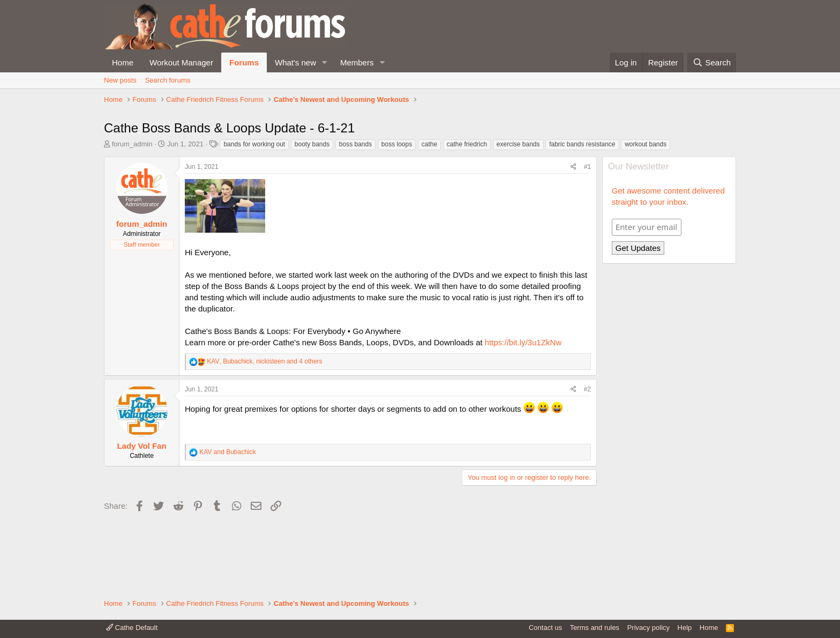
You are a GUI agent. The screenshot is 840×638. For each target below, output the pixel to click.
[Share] (573, 239)
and (227, 524)
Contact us (545, 628)
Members (357, 62)
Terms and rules (595, 628)
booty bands (312, 217)
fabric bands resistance (582, 217)
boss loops (397, 217)
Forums (244, 62)
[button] (325, 62)
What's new (295, 62)
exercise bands (518, 217)
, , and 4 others (264, 434)
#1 (587, 239)
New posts (120, 80)
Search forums (168, 80)
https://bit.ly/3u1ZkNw (523, 415)
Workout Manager (181, 62)
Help (685, 628)
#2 (587, 462)
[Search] (712, 62)
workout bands (646, 217)
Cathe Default (132, 628)
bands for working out (254, 217)
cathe (429, 217)
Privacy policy (648, 628)
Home (123, 62)
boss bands (355, 217)
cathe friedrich (467, 217)
